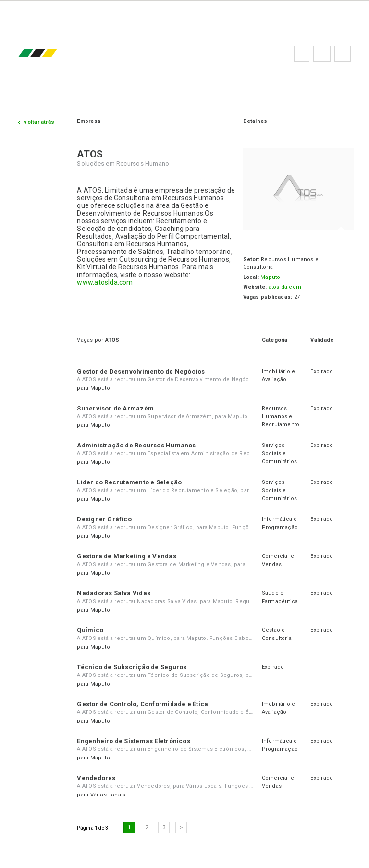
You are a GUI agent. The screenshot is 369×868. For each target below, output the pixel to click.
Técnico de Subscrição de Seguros (132, 667)
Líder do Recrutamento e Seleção (129, 482)
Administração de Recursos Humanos (136, 445)
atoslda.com (285, 287)
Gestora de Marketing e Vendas (126, 556)
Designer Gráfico (104, 519)
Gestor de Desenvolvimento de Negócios (141, 371)
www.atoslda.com (105, 282)
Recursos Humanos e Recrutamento (281, 416)
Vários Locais (108, 795)
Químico (90, 630)
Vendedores (96, 778)
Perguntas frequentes (322, 54)
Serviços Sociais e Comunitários (280, 453)
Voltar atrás (39, 122)
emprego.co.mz (52, 54)
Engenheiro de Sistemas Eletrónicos (133, 741)
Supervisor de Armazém (115, 408)
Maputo (270, 277)
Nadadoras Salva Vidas (114, 593)
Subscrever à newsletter (343, 54)
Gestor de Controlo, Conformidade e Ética (142, 704)
